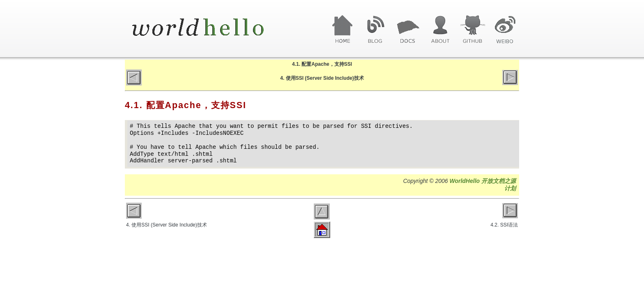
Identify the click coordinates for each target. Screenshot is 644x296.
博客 (375, 30)
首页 (343, 30)
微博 (505, 30)
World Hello (208, 28)
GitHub (473, 30)
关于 (440, 30)
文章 (408, 30)
